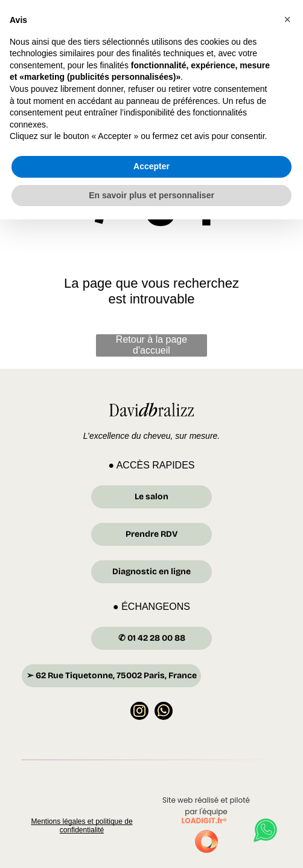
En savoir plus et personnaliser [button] (151, 843)
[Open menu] (278, 30)
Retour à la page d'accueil (151, 345)
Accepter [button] (151, 815)
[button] (287, 668)
